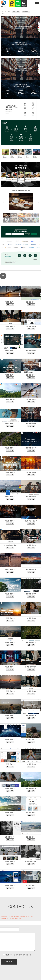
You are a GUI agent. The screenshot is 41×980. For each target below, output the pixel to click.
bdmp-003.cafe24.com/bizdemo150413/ (31, 596)
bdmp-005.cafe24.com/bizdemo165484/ (10, 378)
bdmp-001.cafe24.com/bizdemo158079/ (31, 475)
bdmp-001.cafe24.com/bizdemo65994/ (31, 864)
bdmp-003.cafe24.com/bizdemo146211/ (31, 621)
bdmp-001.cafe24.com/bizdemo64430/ (31, 888)
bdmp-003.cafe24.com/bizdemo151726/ (10, 596)
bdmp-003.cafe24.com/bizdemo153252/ (31, 548)
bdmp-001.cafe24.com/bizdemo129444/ (31, 718)
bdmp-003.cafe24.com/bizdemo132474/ (10, 888)
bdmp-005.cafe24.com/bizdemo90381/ (10, 815)
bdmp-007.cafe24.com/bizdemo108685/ (31, 767)
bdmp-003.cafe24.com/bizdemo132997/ (10, 718)
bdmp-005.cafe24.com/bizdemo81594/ (10, 840)
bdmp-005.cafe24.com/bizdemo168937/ (10, 305)
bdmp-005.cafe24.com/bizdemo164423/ (31, 378)
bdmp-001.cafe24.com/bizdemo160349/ (10, 475)
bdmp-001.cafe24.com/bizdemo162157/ (10, 426)
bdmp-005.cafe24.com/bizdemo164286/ (10, 402)
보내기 (9, 962)
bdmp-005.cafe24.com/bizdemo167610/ (31, 329)
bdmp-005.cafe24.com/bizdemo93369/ (31, 791)
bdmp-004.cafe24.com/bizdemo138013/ (10, 694)
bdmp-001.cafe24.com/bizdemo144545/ (31, 645)
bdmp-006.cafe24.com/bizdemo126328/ (31, 742)
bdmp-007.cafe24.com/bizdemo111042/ (10, 767)
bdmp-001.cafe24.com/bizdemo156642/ (10, 499)
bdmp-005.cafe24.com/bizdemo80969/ (31, 840)
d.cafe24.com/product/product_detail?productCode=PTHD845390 (26, 12)
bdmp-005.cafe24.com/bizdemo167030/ (10, 353)
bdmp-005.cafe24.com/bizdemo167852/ (10, 329)
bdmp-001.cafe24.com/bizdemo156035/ (31, 499)
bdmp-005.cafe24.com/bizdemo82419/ (31, 815)
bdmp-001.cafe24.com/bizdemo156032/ (10, 523)
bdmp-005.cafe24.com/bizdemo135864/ (31, 694)
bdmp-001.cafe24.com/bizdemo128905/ (10, 742)
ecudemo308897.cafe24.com (31, 523)
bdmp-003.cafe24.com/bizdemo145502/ (10, 645)
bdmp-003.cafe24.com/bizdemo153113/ (10, 572)
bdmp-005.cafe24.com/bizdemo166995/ (31, 353)
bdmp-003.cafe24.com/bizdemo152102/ (31, 572)
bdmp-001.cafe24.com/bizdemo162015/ (16, 12)
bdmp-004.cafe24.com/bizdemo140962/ (10, 669)
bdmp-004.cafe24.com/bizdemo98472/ (10, 791)
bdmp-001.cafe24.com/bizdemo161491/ (10, 450)
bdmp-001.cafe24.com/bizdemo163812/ (31, 402)
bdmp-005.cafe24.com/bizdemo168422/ (31, 305)
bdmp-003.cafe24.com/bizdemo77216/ (10, 864)
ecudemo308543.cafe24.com (10, 548)
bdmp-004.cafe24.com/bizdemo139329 (31, 669)
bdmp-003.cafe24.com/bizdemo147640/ (10, 621)
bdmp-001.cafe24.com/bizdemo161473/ (31, 450)
